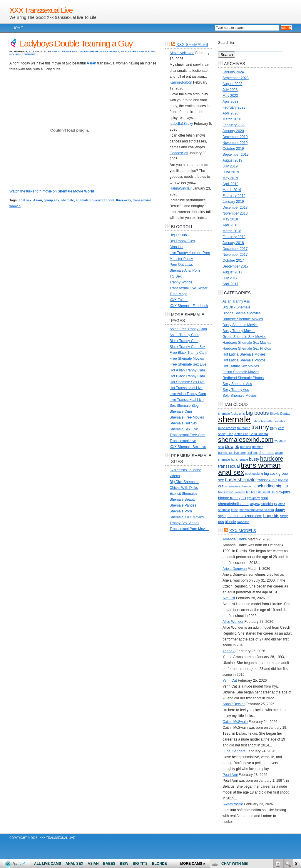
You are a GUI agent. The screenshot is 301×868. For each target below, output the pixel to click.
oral (221, 486)
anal (264, 498)
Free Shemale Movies (187, 359)
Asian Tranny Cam (184, 335)
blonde (230, 522)
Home (18, 28)
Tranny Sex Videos (184, 523)
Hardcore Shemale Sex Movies (247, 343)
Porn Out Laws (181, 265)
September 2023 (236, 78)
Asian (38, 200)
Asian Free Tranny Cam (188, 329)
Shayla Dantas (280, 414)
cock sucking (254, 474)
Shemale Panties (183, 505)
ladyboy (255, 504)
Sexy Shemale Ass (237, 384)
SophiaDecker (234, 704)
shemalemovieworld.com (95, 200)
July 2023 (230, 90)
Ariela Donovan (235, 569)
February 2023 (234, 107)
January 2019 (233, 202)
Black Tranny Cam (184, 341)
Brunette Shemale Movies (243, 319)
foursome (244, 428)
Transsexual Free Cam (188, 435)
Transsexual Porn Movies (189, 529)
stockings (269, 504)
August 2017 (232, 272)
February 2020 (234, 125)
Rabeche (243, 522)
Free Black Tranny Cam (188, 353)
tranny (260, 427)
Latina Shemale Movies (241, 372)
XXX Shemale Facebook (189, 306)
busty (254, 459)
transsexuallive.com (232, 453)
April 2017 (230, 284)
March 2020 (232, 119)
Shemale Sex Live (184, 429)
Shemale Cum (181, 411)
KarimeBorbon (181, 82)
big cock (271, 474)
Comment (29, 54)
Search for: (227, 43)
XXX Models (243, 531)
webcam (280, 441)
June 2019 (231, 172)
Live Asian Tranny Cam (188, 394)
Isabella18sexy (181, 124)
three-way (124, 200)
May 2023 (230, 96)
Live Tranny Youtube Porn (190, 253)
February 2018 (234, 237)
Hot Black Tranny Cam (187, 376)
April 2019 (230, 184)
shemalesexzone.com (244, 516)
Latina (256, 421)
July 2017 (230, 278)
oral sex (252, 453)
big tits (282, 486)
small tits (269, 492)
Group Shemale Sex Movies (99, 52)
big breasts (254, 492)
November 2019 (235, 143)
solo (221, 447)
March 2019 (232, 190)
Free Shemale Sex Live (188, 364)
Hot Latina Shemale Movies (244, 354)
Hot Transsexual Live (186, 388)
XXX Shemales (192, 44)
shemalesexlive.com (239, 486)
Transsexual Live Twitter (189, 288)
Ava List (229, 598)
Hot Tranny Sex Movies (241, 366)
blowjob (232, 447)
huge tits (271, 516)
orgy (274, 428)
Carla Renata (259, 434)
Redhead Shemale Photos (243, 378)
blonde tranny (229, 498)
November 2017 (235, 255)
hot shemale (240, 459)
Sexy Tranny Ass (236, 390)
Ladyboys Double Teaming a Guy (76, 43)
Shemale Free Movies (187, 417)
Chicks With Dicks (184, 488)
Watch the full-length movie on (52, 191)
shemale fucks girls (231, 414)
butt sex (246, 447)
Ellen (230, 434)
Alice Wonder (233, 622)
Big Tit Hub (178, 235)
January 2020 (233, 131)
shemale (68, 200)
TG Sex (176, 276)
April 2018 (230, 225)
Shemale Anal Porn (185, 270)
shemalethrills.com (233, 504)
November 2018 (235, 213)
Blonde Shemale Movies (241, 313)
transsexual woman (232, 492)
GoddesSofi (179, 153)
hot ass (283, 480)
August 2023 (232, 84)
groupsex (253, 498)
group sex (52, 200)
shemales (267, 453)
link (296, 776)
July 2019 (230, 166)
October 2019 (233, 149)
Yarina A (229, 651)
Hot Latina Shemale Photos (244, 360)
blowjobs (283, 492)
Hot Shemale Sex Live (187, 382)
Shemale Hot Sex (183, 423)
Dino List (177, 247)
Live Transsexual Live (187, 400)
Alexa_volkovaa (182, 53)
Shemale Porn (181, 511)
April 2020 (230, 113)
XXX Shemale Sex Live (188, 447)
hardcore (272, 459)
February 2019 (234, 196)
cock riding (265, 486)
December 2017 (235, 249)
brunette (267, 421)
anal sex (25, 200)
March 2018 (232, 231)
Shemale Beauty (183, 499)
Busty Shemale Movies (240, 325)
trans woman (261, 465)
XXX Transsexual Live (41, 10)
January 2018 (233, 243)
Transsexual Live (183, 441)
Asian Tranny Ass (65, 52)
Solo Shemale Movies (240, 396)
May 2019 (230, 178)
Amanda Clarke (235, 539)
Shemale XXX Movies (187, 517)
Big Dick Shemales (184, 482)
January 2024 (233, 72)
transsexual (229, 466)
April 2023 (230, 102)
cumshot (280, 421)
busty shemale (240, 479)
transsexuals (267, 480)
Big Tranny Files (182, 241)
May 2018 (230, 219)
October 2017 (233, 260)
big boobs (257, 413)
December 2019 (235, 137)
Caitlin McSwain (235, 722)
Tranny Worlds (181, 282)
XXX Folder (179, 300)
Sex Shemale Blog (184, 406)
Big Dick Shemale (236, 307)
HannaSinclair (181, 188)
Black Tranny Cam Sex (188, 347)
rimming (258, 447)
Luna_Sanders (234, 751)
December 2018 (235, 208)
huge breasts (227, 428)
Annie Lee (241, 434)
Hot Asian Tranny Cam (187, 370)
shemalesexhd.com (246, 440)
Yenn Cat (230, 681)
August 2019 (232, 160)
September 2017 (236, 266)
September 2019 (236, 155)
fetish (235, 510)
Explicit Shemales (184, 494)
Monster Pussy (181, 259)
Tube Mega (178, 294)
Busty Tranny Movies (239, 331)
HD (244, 498)
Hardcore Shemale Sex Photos (247, 348)
